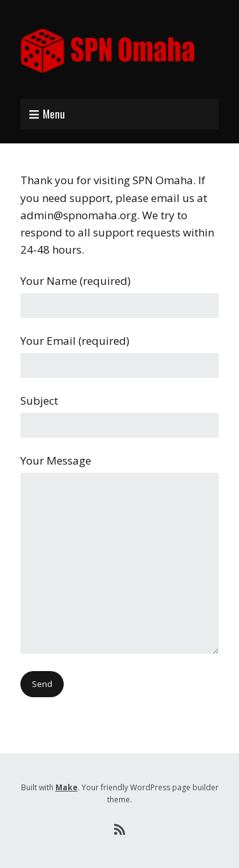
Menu (54, 114)
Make (67, 787)
